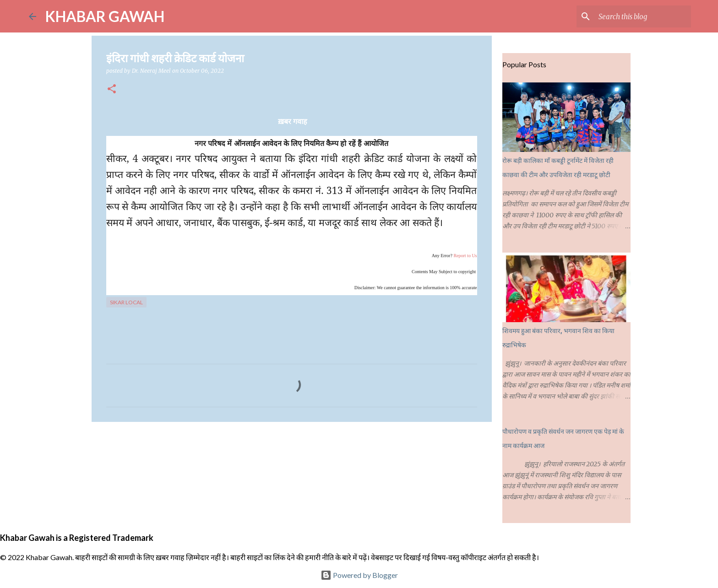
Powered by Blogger (359, 575)
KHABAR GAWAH (105, 16)
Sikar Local (126, 302)
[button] (112, 89)
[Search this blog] (643, 16)
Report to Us (465, 256)
